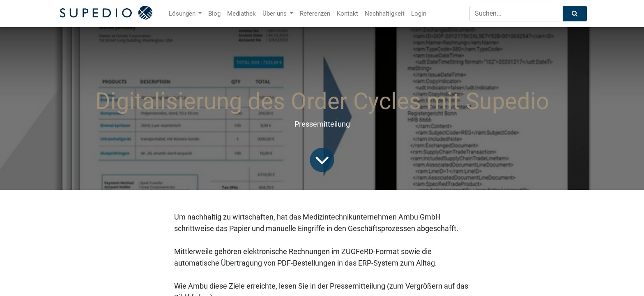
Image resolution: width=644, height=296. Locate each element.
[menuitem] (214, 14)
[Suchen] (575, 14)
